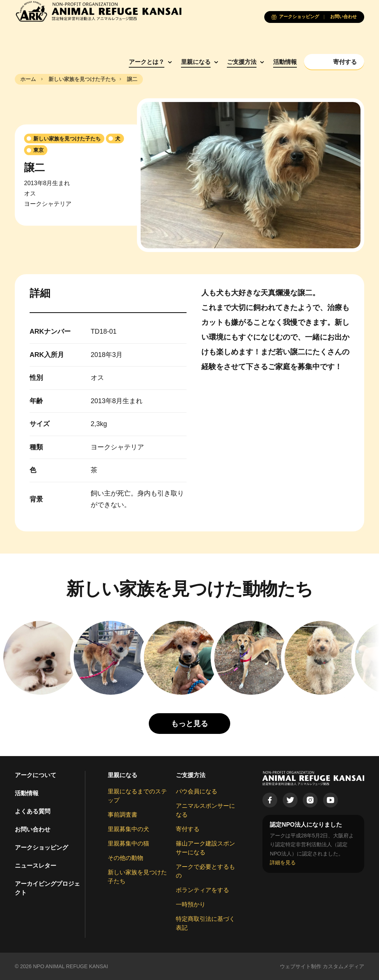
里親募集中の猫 (128, 843)
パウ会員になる (197, 791)
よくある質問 (33, 811)
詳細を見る (283, 862)
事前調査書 (123, 815)
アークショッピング (41, 848)
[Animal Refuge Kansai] (98, 11)
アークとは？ (147, 62)
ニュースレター (36, 866)
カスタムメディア (343, 966)
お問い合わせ (33, 829)
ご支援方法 (242, 62)
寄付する (188, 829)
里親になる (196, 62)
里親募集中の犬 (128, 829)
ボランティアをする (202, 890)
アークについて (36, 775)
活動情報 (285, 62)
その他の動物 (125, 858)
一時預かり (191, 904)
